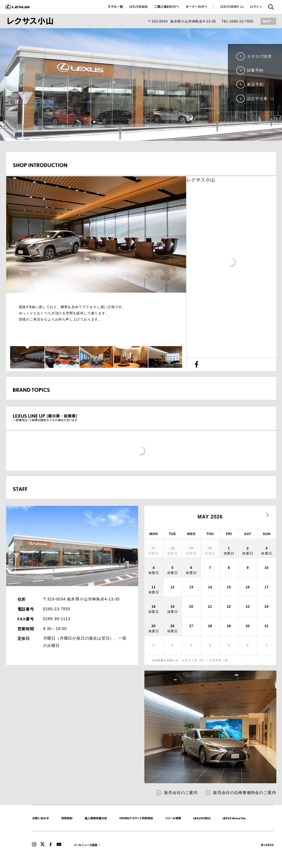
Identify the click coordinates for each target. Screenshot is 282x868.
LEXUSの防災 (202, 818)
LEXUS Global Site (234, 818)
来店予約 (255, 84)
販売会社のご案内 (181, 793)
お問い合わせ (41, 818)
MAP (268, 21)
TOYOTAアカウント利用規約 (136, 818)
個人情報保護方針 (96, 818)
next (268, 515)
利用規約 (67, 818)
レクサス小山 (201, 180)
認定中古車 (260, 99)
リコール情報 (173, 818)
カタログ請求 (259, 56)
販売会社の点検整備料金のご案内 (244, 793)
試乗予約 (255, 70)
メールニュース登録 (86, 845)
